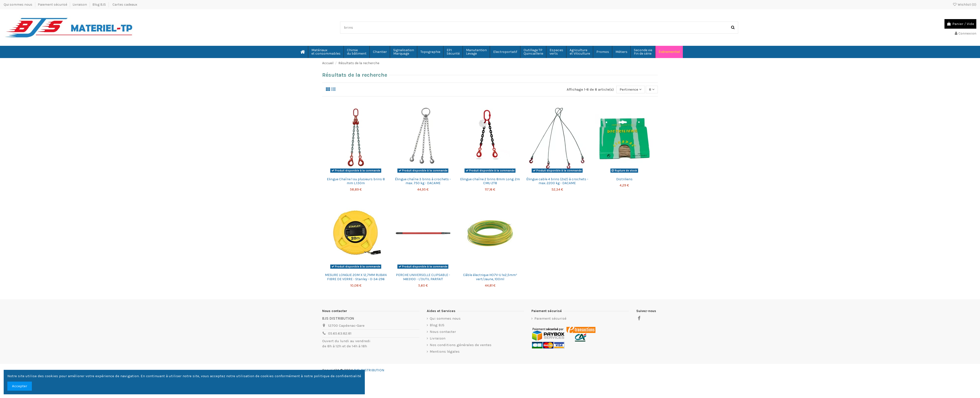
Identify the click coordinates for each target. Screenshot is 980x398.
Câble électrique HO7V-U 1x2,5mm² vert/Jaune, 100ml (490, 277)
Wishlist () (964, 5)
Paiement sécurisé (53, 5)
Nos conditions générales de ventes (461, 345)
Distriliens (624, 179)
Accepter (20, 386)
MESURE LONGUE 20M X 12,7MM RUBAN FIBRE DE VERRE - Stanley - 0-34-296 (356, 277)
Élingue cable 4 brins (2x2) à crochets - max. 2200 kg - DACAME (557, 181)
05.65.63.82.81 (340, 333)
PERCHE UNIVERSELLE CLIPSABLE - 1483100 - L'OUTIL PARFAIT (423, 277)
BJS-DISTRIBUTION (369, 370)
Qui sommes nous (18, 5)
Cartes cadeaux (125, 5)
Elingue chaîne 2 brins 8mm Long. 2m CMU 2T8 (490, 181)
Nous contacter (443, 332)
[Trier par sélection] (631, 90)
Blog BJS (99, 5)
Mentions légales (445, 351)
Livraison (80, 5)
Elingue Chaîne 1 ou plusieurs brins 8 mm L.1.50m (356, 181)
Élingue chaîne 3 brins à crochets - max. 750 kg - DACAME (423, 181)
